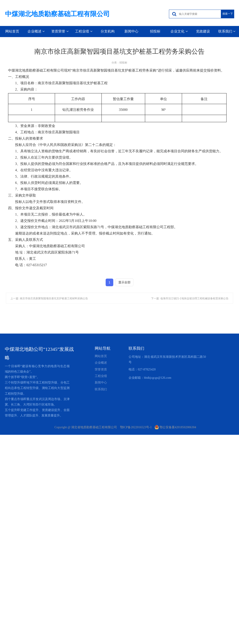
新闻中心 (131, 31)
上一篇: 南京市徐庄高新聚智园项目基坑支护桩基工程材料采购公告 (49, 298)
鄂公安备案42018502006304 (175, 427)
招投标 (155, 31)
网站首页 (12, 31)
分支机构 (108, 31)
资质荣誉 (60, 31)
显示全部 (124, 282)
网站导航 (103, 348)
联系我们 (227, 31)
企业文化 (179, 31)
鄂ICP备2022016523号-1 (136, 427)
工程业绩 (84, 31)
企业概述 (36, 31)
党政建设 (203, 31)
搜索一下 (228, 14)
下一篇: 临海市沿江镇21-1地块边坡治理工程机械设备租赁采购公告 (190, 298)
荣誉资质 (101, 369)
